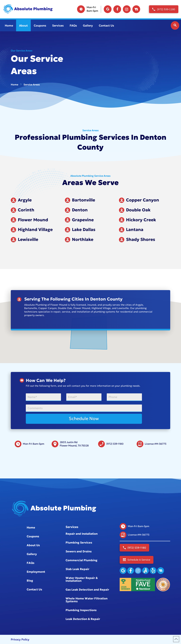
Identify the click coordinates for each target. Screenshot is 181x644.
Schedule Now (84, 419)
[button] (175, 25)
